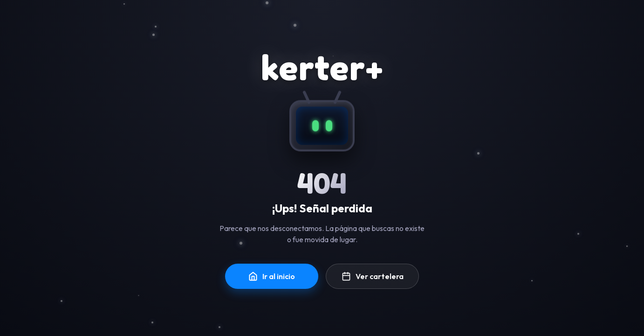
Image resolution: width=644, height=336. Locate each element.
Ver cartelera (373, 276)
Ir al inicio (272, 276)
